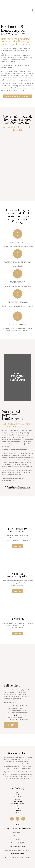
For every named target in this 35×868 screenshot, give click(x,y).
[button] (32, 10)
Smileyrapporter (17, 801)
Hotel (17, 795)
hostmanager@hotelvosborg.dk (18, 715)
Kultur (17, 792)
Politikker (18, 806)
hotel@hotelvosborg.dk (18, 846)
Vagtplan (17, 812)
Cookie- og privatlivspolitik (17, 804)
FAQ (17, 808)
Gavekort (17, 799)
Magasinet (17, 810)
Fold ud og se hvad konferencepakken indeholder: (17, 487)
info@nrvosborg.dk (17, 854)
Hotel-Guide (17, 797)
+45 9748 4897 (18, 708)
